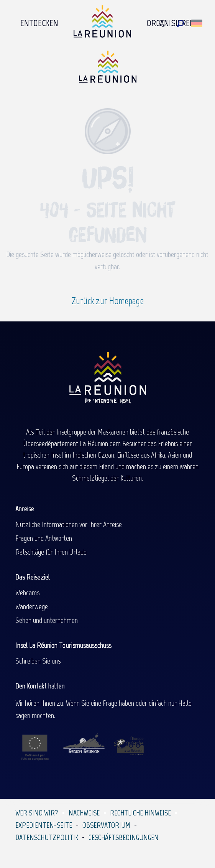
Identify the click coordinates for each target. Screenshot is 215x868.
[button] (180, 24)
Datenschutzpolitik (47, 837)
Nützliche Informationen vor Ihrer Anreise (69, 524)
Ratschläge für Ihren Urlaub (51, 552)
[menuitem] (39, 23)
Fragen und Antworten (44, 538)
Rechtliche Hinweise (140, 813)
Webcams (27, 593)
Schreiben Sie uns (38, 661)
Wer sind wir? (37, 813)
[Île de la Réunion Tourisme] (108, 70)
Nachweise (84, 813)
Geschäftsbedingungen (124, 837)
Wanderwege (32, 606)
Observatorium (106, 825)
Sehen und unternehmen (47, 620)
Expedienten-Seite (44, 825)
